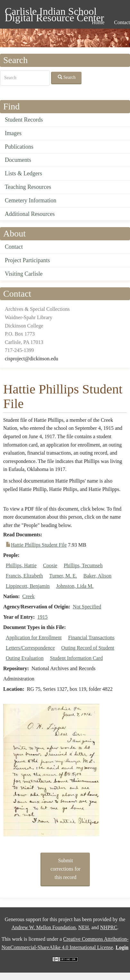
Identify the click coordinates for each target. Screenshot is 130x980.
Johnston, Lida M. (75, 586)
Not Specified (87, 607)
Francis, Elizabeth (24, 576)
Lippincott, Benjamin (28, 586)
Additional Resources (30, 214)
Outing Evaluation (25, 658)
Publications (19, 147)
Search (67, 77)
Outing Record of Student (88, 648)
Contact (14, 247)
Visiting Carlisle (24, 274)
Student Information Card (76, 658)
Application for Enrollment (34, 638)
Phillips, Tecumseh (83, 565)
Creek (29, 596)
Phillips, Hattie (21, 565)
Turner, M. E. (63, 576)
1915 (42, 617)
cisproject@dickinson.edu (31, 359)
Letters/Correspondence (30, 648)
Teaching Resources (28, 187)
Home (98, 22)
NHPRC (109, 927)
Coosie (50, 565)
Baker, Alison (97, 576)
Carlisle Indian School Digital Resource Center (54, 12)
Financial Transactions (91, 638)
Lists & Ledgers (23, 173)
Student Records (24, 120)
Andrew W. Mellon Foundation (44, 927)
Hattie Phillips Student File (39, 545)
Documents (18, 160)
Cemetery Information (30, 200)
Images (13, 133)
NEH (84, 927)
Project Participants (27, 260)
